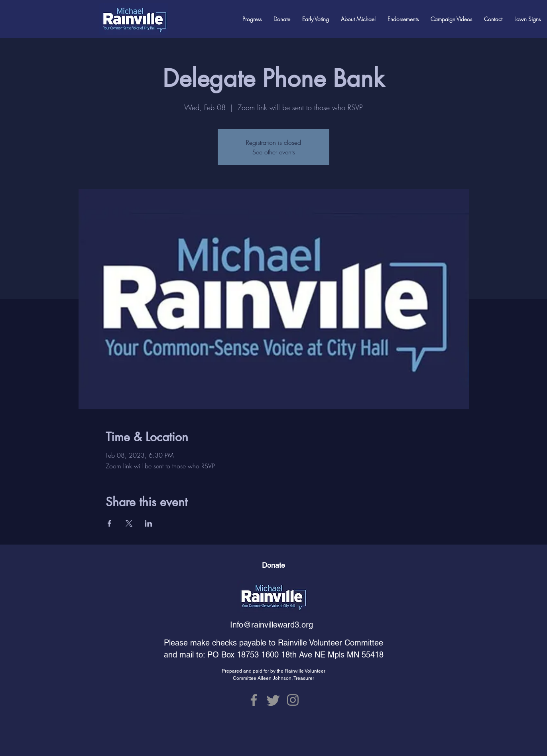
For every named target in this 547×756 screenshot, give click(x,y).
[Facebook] (254, 700)
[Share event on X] (129, 523)
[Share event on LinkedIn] (149, 523)
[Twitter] (273, 700)
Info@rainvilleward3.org (272, 625)
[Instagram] (293, 700)
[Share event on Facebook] (109, 523)
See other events (274, 152)
